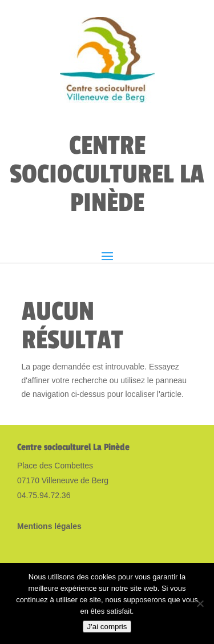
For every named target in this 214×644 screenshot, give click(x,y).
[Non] (200, 603)
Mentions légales (49, 526)
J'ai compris (107, 627)
